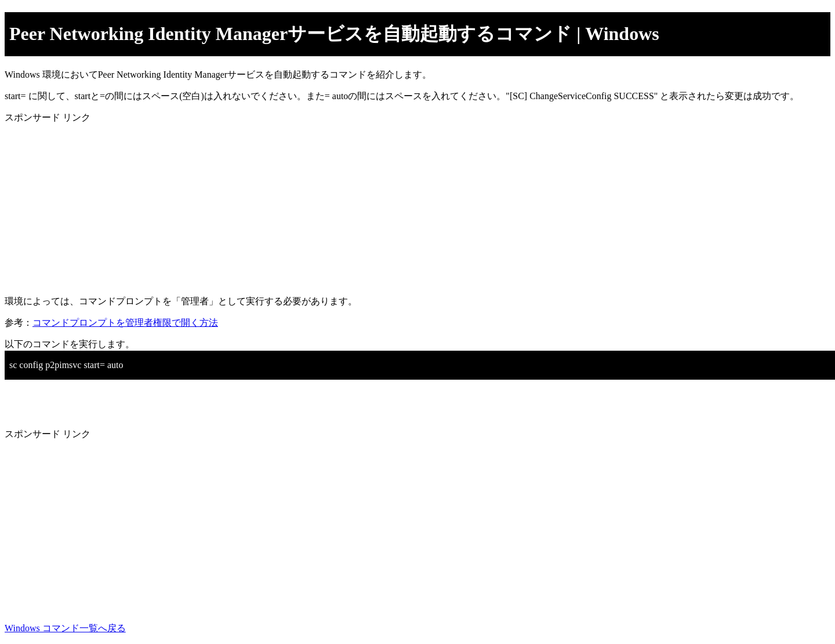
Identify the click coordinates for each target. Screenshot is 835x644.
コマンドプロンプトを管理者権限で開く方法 (125, 323)
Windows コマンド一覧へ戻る (65, 628)
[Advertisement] (353, 205)
